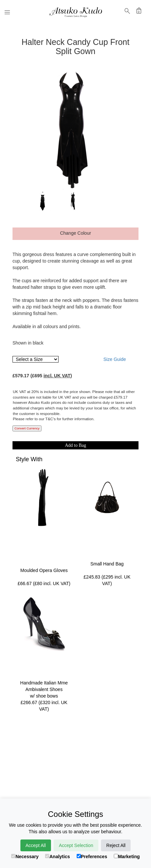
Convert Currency (27, 428)
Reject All (116, 845)
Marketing (127, 857)
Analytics (57, 857)
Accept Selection (76, 845)
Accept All (36, 845)
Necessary (25, 857)
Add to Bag (75, 445)
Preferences (92, 857)
